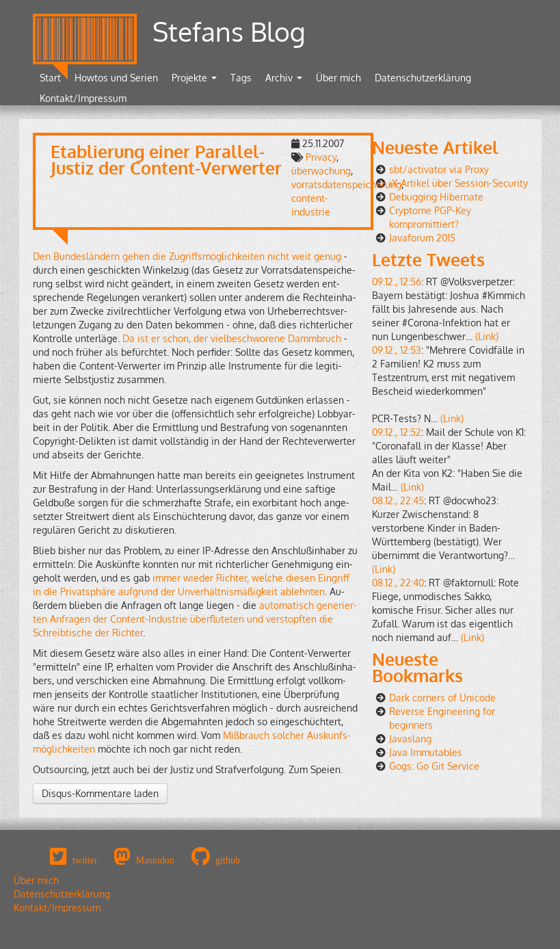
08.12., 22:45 (398, 500)
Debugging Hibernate (436, 197)
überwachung (321, 171)
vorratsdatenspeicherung (346, 184)
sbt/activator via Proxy (439, 169)
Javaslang (410, 739)
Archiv (284, 78)
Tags (241, 78)
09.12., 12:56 (397, 282)
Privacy (321, 157)
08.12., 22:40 (398, 583)
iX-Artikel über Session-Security (458, 183)
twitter (85, 860)
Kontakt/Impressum (83, 98)
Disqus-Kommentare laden (100, 793)
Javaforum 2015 (422, 238)
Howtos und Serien (116, 78)
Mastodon (155, 860)
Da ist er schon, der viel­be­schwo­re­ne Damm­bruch (232, 338)
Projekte (194, 78)
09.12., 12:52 (397, 432)
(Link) (487, 336)
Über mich (338, 78)
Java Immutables (426, 752)
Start (50, 78)
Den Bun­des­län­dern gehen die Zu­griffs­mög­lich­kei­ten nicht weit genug (187, 256)
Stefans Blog (229, 31)
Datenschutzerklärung (423, 78)
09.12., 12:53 (397, 350)
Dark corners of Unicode (442, 698)
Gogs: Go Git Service (434, 766)
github (228, 860)
